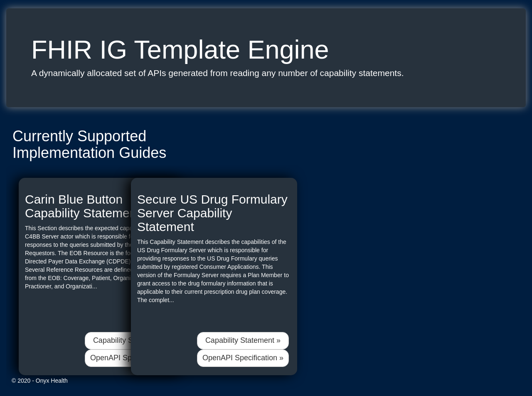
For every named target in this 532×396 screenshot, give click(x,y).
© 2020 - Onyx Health (40, 381)
